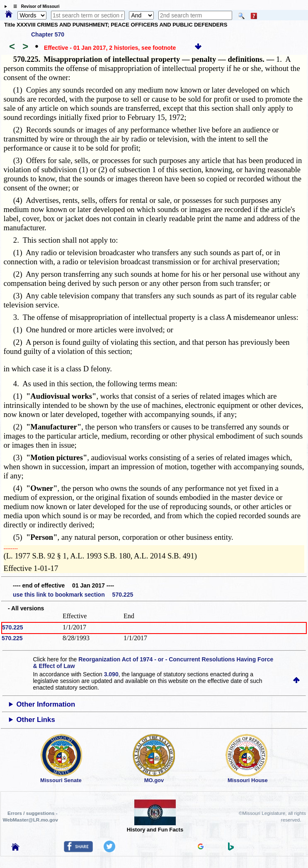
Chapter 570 (48, 34)
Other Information (46, 704)
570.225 (13, 627)
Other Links (36, 720)
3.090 (111, 674)
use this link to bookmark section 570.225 (73, 595)
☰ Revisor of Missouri (34, 6)
